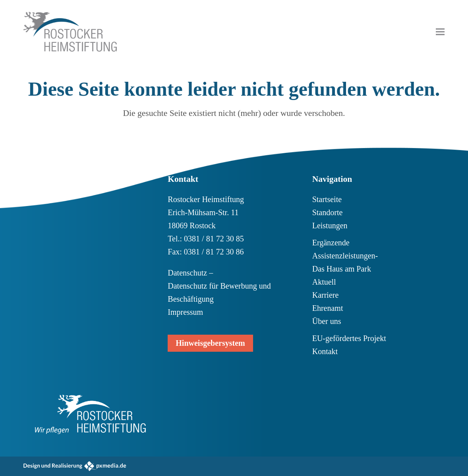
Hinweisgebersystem (210, 343)
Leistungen (330, 225)
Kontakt (325, 351)
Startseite (327, 199)
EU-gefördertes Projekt (349, 338)
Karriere (326, 295)
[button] (440, 32)
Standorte (328, 212)
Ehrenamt (328, 308)
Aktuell (324, 282)
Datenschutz (187, 273)
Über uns (327, 321)
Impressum (185, 312)
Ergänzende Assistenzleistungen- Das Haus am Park (345, 256)
